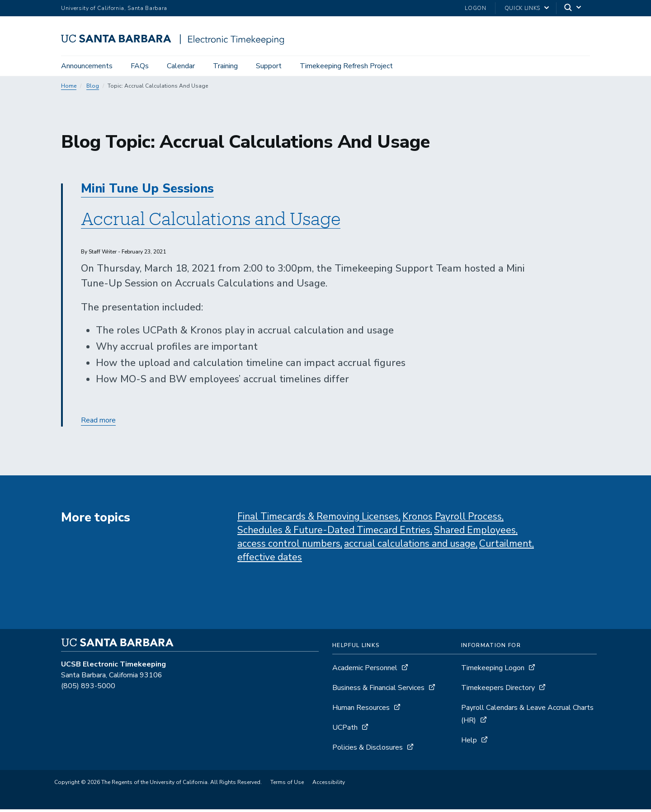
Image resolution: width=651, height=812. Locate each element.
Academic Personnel (366, 671)
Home (69, 89)
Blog (93, 89)
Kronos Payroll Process (452, 519)
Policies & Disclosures (368, 750)
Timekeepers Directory (498, 690)
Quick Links (522, 8)
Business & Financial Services (378, 690)
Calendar (181, 66)
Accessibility (329, 785)
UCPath (346, 730)
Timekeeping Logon (493, 671)
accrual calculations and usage (410, 546)
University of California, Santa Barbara (114, 8)
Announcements (87, 66)
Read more (98, 423)
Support (269, 66)
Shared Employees (475, 533)
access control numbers (289, 546)
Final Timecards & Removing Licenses (318, 519)
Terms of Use (287, 785)
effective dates (270, 560)
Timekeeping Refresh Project (346, 66)
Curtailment (506, 546)
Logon (475, 8)
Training (225, 66)
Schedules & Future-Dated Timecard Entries (334, 533)
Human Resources (361, 710)
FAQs (140, 66)
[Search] (573, 8)
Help (469, 743)
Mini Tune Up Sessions (147, 191)
